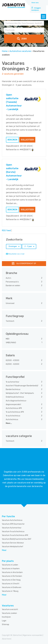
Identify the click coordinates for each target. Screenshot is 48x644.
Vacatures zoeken (9, 613)
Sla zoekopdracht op (26, 264)
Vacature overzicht (10, 609)
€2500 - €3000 (13, 360)
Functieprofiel (15, 377)
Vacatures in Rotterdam (12, 576)
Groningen (13, 246)
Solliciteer (27, 140)
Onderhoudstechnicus (15, 397)
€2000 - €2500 (13, 364)
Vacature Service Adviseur (13, 543)
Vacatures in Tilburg (10, 591)
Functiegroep (15, 316)
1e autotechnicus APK (15, 412)
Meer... (9, 423)
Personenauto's (12, 282)
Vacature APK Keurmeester (13, 524)
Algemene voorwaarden (33, 635)
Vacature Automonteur (12, 528)
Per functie (8, 516)
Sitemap (6, 624)
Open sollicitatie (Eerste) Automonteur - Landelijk (14, 172)
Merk (9, 298)
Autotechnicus (12, 420)
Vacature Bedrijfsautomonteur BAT (17, 539)
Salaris (10, 355)
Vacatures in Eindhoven (12, 587)
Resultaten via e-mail (16, 254)
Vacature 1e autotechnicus (13, 532)
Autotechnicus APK (14, 408)
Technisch (10, 321)
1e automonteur (13, 382)
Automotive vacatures (20, 51)
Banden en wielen (13, 286)
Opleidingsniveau (17, 334)
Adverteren (7, 639)
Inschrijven (6, 617)
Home (5, 51)
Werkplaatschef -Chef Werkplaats (20, 393)
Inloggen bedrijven (36, 9)
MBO (8, 339)
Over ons (35, 3)
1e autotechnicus (13, 416)
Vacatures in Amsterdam (12, 572)
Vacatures (8, 606)
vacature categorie (19, 436)
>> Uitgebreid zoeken (35, 45)
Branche (11, 273)
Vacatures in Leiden (10, 565)
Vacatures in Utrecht (11, 584)
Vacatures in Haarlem (11, 569)
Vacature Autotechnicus (12, 520)
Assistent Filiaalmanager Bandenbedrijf (22, 386)
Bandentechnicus (13, 389)
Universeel (10, 303)
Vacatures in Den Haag (11, 580)
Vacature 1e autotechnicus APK (15, 535)
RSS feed (6, 230)
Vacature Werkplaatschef (13, 547)
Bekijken (12, 140)
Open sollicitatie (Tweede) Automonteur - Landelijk (14, 102)
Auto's (9, 278)
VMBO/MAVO (11, 343)
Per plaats (8, 561)
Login (4, 621)
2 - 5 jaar (28, 246)
